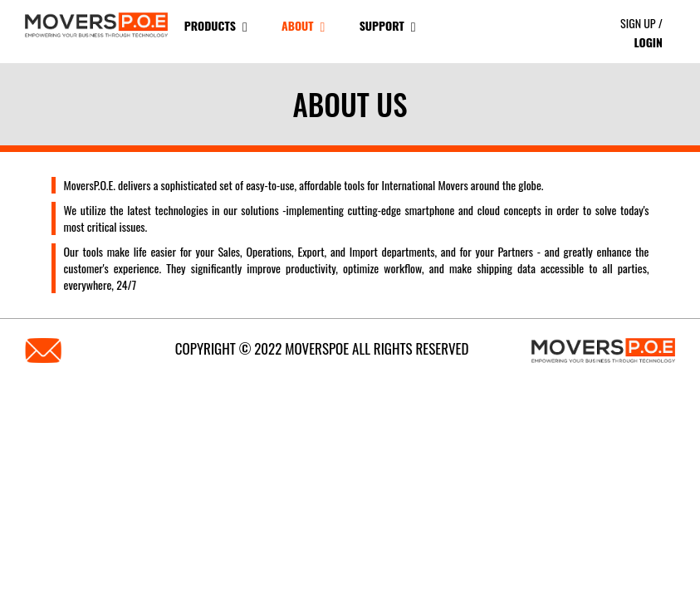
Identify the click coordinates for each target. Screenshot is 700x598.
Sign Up (638, 23)
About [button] (303, 25)
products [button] (216, 25)
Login (648, 42)
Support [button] (388, 25)
